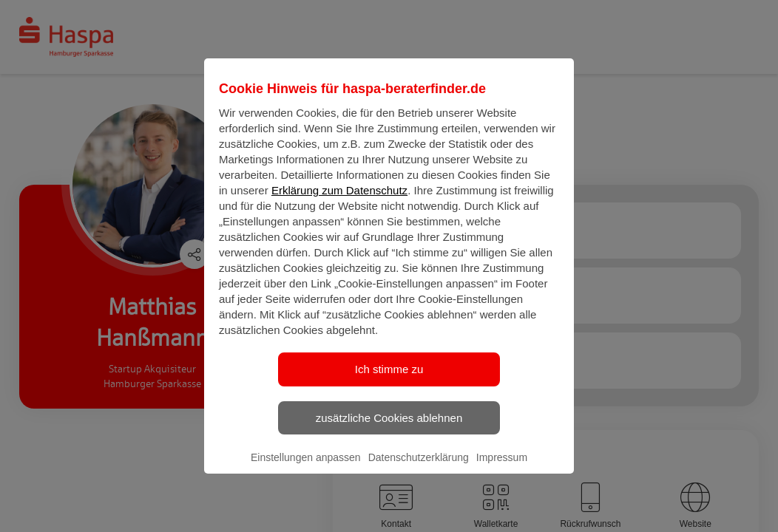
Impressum (502, 470)
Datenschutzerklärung (419, 470)
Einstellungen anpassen (306, 470)
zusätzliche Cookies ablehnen (389, 430)
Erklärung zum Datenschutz (339, 203)
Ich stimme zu (389, 382)
